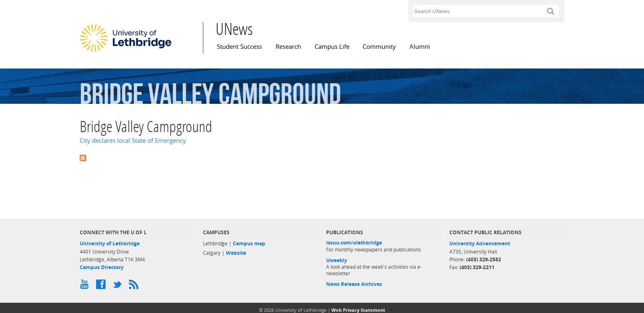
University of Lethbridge (110, 243)
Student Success (239, 47)
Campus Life (332, 47)
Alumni (420, 47)
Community (379, 47)
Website (236, 253)
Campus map (249, 243)
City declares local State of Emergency (133, 141)
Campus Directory (102, 267)
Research (288, 47)
